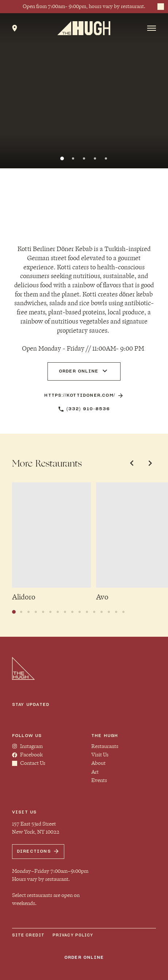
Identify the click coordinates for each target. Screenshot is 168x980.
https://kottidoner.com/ (84, 396)
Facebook (27, 755)
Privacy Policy (73, 935)
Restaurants (105, 746)
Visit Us (100, 755)
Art (95, 772)
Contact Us (29, 763)
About (98, 763)
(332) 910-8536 (84, 409)
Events (99, 780)
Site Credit (28, 935)
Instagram (27, 746)
